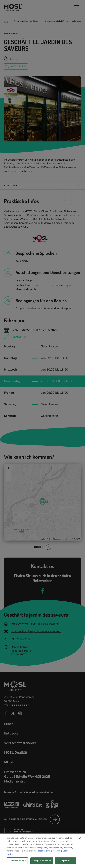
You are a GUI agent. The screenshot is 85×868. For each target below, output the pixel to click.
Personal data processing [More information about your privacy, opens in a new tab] (49, 857)
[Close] (80, 845)
